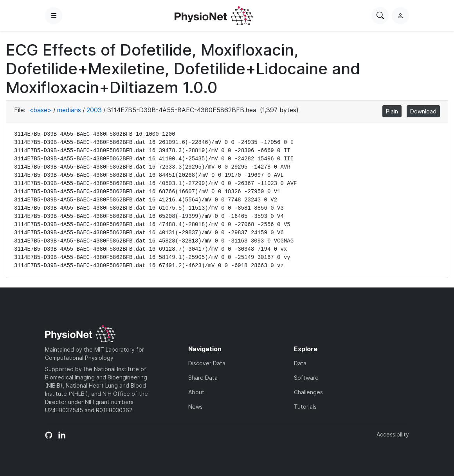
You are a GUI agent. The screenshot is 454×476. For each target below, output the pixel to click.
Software (306, 378)
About (196, 392)
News (195, 407)
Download (423, 111)
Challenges (308, 392)
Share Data (203, 378)
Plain (392, 111)
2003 (94, 110)
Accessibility (393, 434)
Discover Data (207, 363)
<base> (40, 110)
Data (300, 363)
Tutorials (305, 407)
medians (69, 110)
